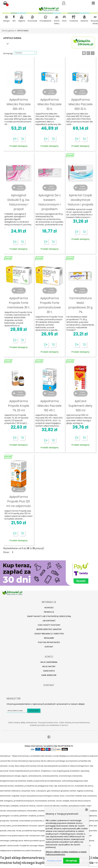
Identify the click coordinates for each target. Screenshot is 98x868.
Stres (64, 21)
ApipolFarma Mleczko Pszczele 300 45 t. (19, 104)
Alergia (6, 21)
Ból (14, 21)
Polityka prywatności (49, 642)
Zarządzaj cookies (54, 861)
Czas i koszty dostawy (49, 625)
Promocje (49, 612)
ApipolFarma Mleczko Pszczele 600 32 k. (81, 104)
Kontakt (49, 647)
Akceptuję (71, 861)
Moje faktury (49, 666)
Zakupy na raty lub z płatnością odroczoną (49, 616)
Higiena (22, 21)
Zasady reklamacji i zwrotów (49, 634)
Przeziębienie (45, 21)
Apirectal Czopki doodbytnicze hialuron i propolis (81, 200)
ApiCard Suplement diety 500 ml (80, 406)
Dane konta (49, 671)
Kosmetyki (32, 21)
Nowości (49, 608)
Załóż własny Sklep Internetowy (23, 723)
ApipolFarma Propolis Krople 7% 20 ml (19, 406)
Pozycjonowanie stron (48, 723)
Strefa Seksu (57, 22)
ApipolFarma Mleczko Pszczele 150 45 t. (50, 406)
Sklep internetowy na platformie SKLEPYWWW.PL (49, 746)
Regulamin (49, 638)
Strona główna (8, 31)
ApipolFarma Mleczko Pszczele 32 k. (50, 104)
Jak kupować (49, 621)
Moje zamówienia (49, 662)
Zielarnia (84, 21)
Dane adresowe (49, 675)
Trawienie (74, 21)
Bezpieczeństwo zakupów (49, 629)
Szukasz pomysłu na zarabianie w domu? (49, 725)
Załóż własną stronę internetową (74, 723)
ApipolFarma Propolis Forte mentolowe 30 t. (19, 303)
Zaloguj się (64, 3)
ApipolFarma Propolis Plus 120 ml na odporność (19, 501)
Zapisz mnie (34, 711)
